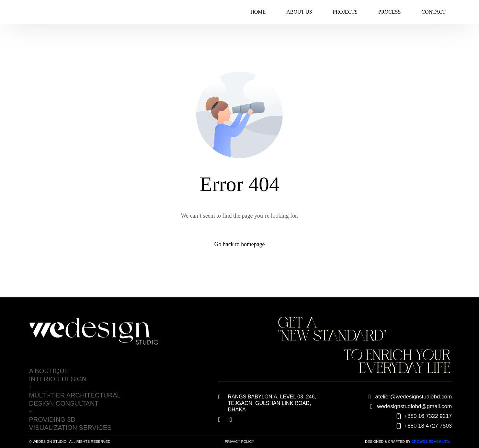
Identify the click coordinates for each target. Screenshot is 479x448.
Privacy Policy (239, 442)
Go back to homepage (239, 244)
